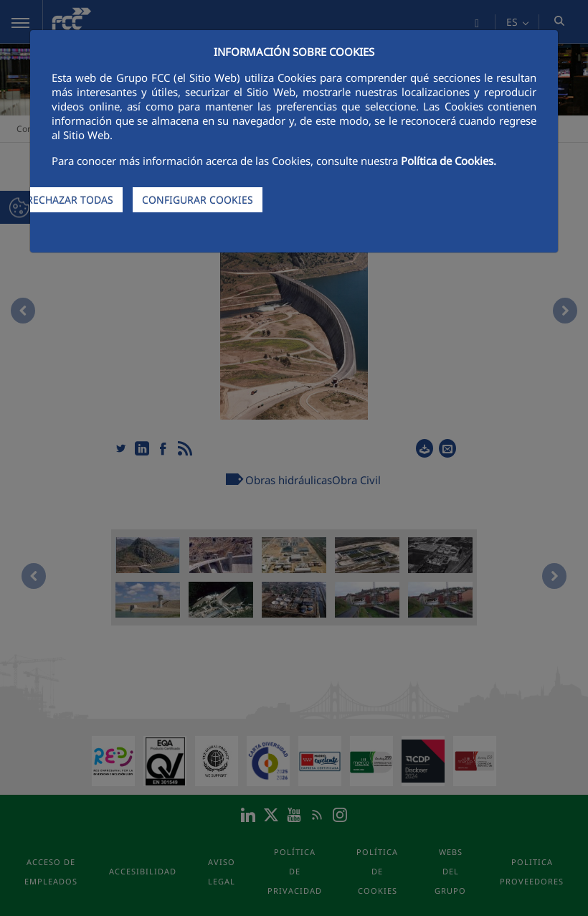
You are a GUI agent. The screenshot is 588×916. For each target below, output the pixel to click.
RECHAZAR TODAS (70, 200)
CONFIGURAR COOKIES (198, 200)
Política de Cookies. (449, 161)
